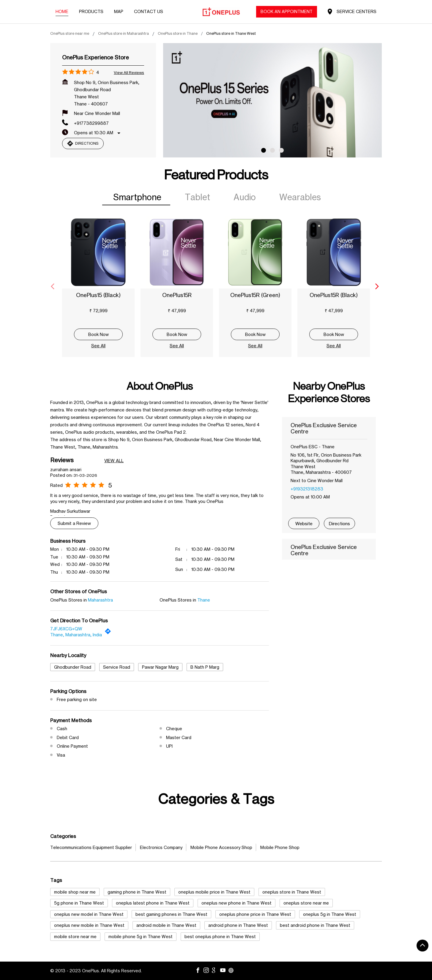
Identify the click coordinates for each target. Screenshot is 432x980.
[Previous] (54, 286)
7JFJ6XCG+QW (66, 629)
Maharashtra (100, 600)
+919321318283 (307, 489)
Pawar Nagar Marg (160, 667)
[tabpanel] (272, 100)
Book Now (98, 334)
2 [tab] (272, 150)
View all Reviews (129, 72)
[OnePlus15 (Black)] (98, 252)
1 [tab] (264, 150)
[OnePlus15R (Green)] (255, 252)
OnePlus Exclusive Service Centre (324, 428)
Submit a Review (74, 523)
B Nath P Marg (205, 667)
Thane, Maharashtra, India (76, 635)
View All (114, 461)
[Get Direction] (109, 633)
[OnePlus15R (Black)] (334, 252)
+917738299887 (91, 123)
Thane (204, 600)
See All (98, 346)
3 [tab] (281, 150)
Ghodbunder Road (73, 667)
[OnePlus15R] (177, 252)
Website (304, 523)
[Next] (378, 286)
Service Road (117, 667)
